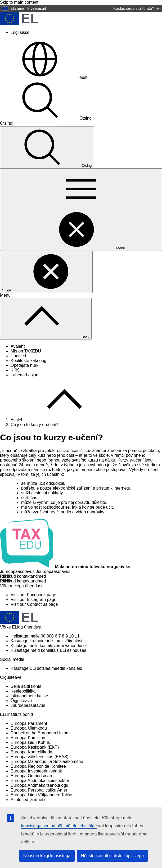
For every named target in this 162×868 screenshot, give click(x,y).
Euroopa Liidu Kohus (30, 742)
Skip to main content (19, 2)
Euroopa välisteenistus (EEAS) (40, 757)
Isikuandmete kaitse (29, 696)
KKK (15, 370)
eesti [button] (44, 77)
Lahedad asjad (24, 375)
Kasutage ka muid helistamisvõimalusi (46, 641)
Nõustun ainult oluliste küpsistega (112, 856)
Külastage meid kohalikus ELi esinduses (48, 650)
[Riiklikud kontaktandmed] (23, 581)
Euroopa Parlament (29, 723)
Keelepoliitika (23, 691)
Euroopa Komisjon (28, 738)
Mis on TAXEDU (26, 351)
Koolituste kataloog (28, 361)
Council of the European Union (39, 733)
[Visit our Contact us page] (34, 604)
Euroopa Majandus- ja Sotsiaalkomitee (47, 761)
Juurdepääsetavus (28, 705)
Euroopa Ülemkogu (29, 728)
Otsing (46, 118)
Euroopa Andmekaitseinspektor (40, 781)
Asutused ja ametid (29, 800)
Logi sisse (20, 32)
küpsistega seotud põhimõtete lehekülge (59, 826)
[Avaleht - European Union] (19, 23)
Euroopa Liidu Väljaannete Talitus (42, 795)
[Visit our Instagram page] (33, 600)
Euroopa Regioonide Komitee (38, 766)
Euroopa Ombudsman (31, 776)
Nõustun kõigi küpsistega (47, 856)
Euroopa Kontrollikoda (31, 752)
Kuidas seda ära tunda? (136, 8)
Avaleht (18, 346)
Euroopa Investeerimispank (36, 771)
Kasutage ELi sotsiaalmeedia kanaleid (46, 668)
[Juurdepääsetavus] (35, 571)
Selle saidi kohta (26, 686)
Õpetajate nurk (24, 365)
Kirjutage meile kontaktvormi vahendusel (49, 646)
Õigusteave (21, 701)
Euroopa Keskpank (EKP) (35, 747)
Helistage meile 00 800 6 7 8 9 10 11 (45, 636)
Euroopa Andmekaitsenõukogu (39, 785)
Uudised (18, 356)
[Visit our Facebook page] (33, 595)
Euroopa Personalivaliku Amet (39, 790)
